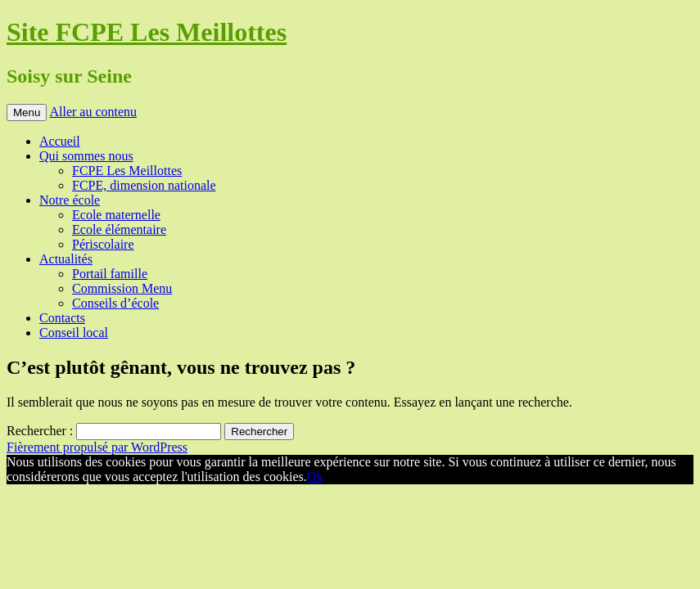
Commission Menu (122, 288)
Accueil (60, 141)
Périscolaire (103, 244)
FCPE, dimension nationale (144, 185)
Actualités (66, 259)
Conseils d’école (115, 303)
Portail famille (110, 274)
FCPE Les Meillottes (127, 171)
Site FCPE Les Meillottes (147, 32)
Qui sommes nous (86, 156)
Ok (315, 477)
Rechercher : (40, 431)
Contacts (62, 318)
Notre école (70, 200)
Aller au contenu (93, 112)
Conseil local (74, 333)
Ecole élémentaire (119, 229)
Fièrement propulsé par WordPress (97, 447)
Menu (27, 112)
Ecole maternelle (116, 215)
